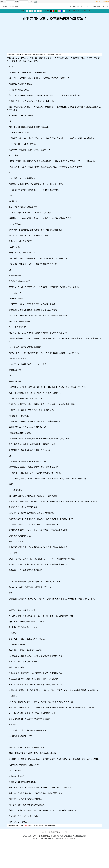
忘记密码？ (106, 2)
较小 (78, 11)
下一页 (86, 6)
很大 (89, 11)
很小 (74, 11)
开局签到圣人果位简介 (15, 6)
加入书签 (92, 6)
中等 (81, 11)
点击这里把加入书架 (44, 836)
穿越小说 (4, 6)
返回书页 (105, 6)
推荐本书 (99, 6)
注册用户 (98, 2)
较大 (85, 11)
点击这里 (69, 838)
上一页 (70, 6)
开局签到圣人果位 (78, 6)
